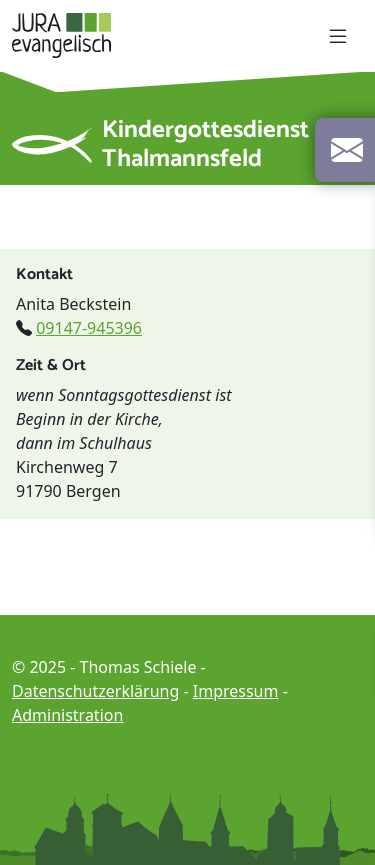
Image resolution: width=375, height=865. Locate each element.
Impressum (236, 691)
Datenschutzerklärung (95, 691)
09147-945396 (89, 328)
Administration (67, 715)
